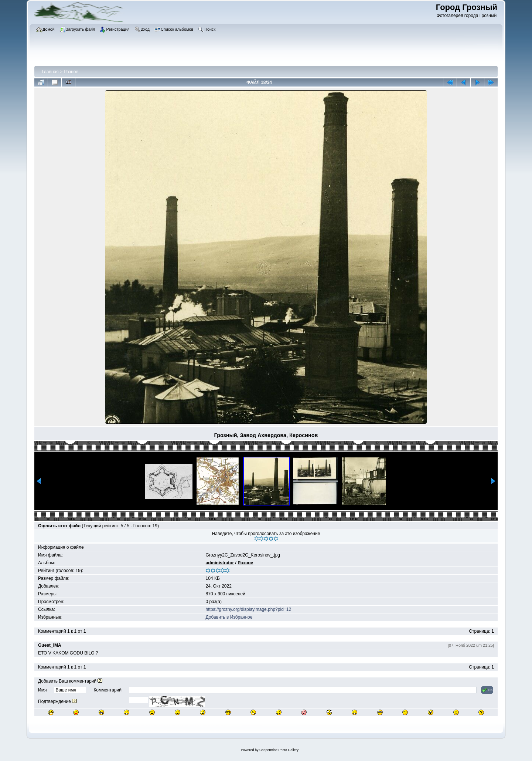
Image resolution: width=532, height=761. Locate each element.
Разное (71, 72)
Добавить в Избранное (229, 617)
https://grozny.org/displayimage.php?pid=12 (249, 609)
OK (487, 690)
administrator (220, 563)
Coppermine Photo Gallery (279, 750)
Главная (50, 72)
